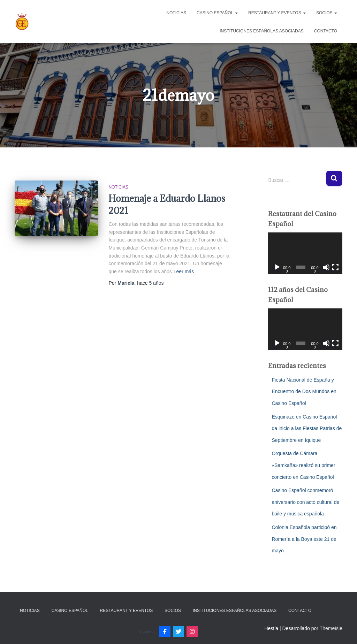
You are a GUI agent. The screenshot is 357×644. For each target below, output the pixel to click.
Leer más (184, 271)
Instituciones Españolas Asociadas (262, 31)
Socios (327, 13)
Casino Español (217, 13)
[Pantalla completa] (335, 267)
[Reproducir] (277, 267)
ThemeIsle (331, 628)
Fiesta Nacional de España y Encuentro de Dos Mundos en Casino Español (304, 392)
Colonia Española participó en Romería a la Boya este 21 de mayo (304, 539)
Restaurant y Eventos (277, 13)
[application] (305, 253)
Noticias (176, 13)
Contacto (326, 31)
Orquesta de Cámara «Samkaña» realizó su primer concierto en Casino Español (303, 465)
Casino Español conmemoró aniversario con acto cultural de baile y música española (305, 502)
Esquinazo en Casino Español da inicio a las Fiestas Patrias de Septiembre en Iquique (307, 428)
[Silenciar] (326, 267)
